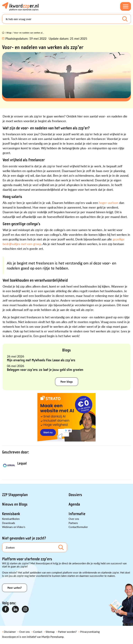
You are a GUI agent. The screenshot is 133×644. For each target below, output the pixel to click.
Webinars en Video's (14, 527)
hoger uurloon (109, 203)
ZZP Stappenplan (15, 495)
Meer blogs (67, 382)
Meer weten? (15, 588)
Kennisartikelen (11, 519)
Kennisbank (11, 514)
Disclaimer (10, 632)
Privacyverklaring (90, 632)
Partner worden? (67, 632)
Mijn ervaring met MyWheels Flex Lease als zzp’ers (41, 360)
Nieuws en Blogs (15, 504)
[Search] (66, 19)
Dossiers (75, 495)
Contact (38, 632)
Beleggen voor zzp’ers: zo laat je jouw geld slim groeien (45, 370)
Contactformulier (78, 527)
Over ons (74, 519)
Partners (73, 523)
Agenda (74, 504)
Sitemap (50, 632)
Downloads (9, 523)
